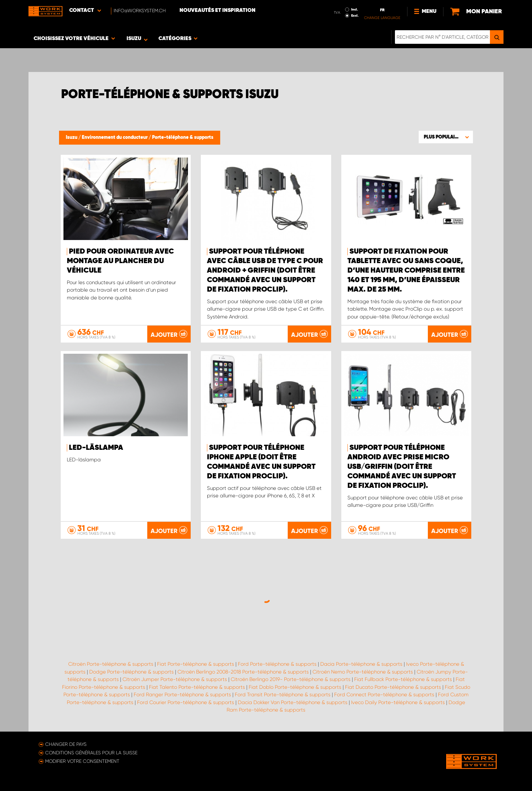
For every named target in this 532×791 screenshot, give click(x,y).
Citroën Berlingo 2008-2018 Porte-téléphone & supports (243, 672)
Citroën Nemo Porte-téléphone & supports (363, 672)
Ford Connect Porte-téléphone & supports (384, 695)
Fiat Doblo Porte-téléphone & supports (295, 687)
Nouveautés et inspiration (217, 11)
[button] (446, 137)
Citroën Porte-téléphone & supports (111, 664)
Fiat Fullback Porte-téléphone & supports (403, 679)
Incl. (355, 10)
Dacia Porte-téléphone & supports (361, 664)
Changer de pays (66, 744)
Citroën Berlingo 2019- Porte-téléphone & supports (291, 679)
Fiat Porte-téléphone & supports (196, 664)
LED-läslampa (96, 448)
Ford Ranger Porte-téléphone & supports (182, 695)
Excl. (355, 16)
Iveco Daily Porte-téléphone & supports (398, 702)
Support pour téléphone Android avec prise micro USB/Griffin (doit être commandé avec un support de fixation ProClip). (402, 467)
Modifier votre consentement (82, 761)
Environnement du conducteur (115, 137)
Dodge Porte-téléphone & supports (131, 672)
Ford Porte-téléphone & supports (277, 664)
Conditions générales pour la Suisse (91, 753)
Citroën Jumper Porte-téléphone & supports (175, 679)
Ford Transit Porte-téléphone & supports (283, 695)
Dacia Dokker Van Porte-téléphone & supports (293, 702)
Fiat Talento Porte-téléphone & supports (197, 687)
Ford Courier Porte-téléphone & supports (186, 702)
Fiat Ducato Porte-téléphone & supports (393, 687)
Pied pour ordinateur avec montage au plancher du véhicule (120, 261)
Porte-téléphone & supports (183, 137)
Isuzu (72, 137)
